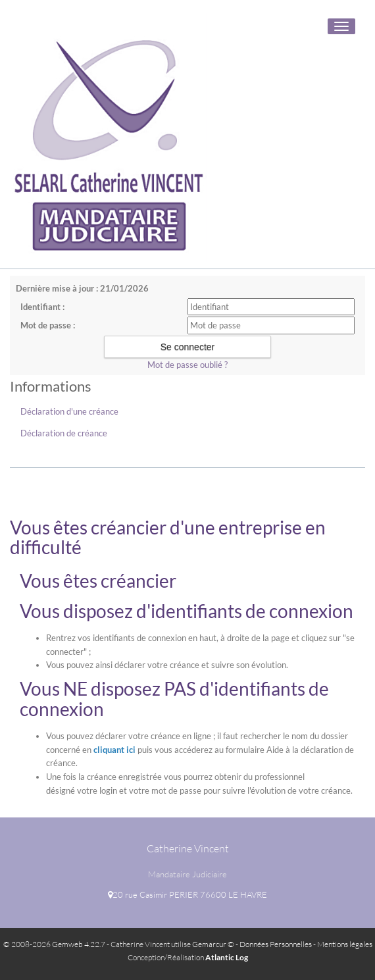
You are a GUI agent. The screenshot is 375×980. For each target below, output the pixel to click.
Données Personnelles (276, 944)
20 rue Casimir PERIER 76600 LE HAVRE (187, 894)
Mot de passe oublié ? (187, 365)
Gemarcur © (213, 944)
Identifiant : (42, 307)
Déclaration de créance (64, 433)
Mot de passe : (48, 325)
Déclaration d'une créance (69, 411)
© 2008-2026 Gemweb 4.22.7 (54, 944)
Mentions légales (345, 944)
